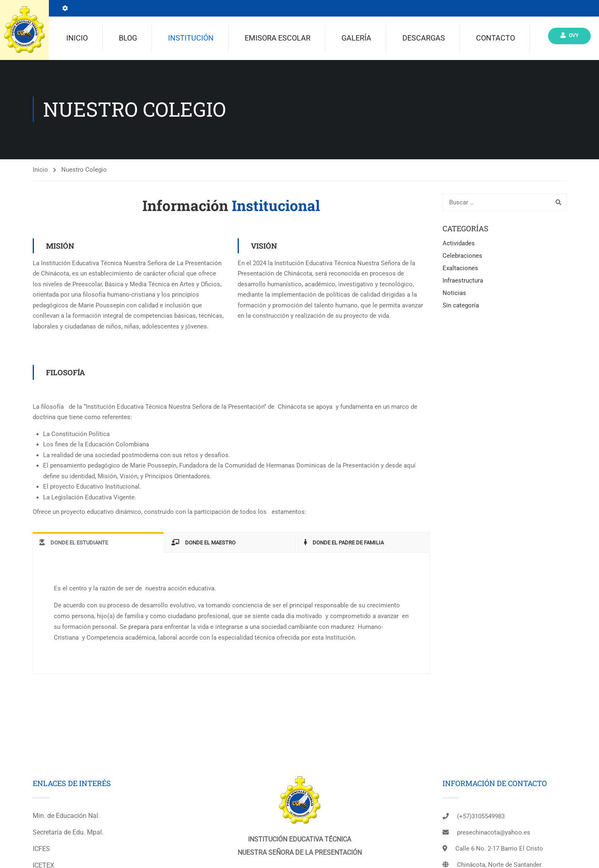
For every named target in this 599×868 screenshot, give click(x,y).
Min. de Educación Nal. (66, 817)
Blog (128, 39)
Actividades (459, 245)
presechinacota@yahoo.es (494, 834)
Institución (191, 39)
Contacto (496, 39)
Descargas (424, 39)
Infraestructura (463, 282)
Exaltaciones (460, 270)
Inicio (77, 39)
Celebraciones (462, 257)
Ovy (569, 36)
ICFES (41, 850)
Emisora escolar (278, 39)
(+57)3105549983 (481, 818)
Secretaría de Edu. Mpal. (68, 834)
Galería (356, 39)
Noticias (454, 295)
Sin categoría (461, 307)
